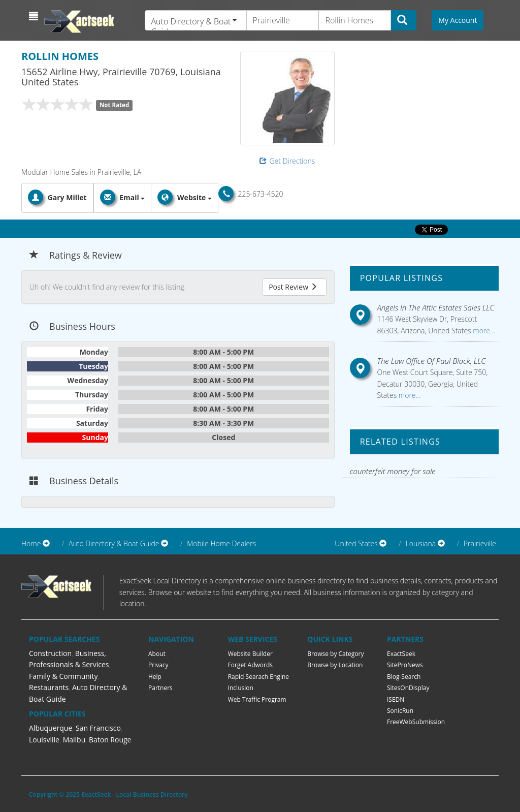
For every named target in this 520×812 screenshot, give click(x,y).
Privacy (158, 665)
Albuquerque (51, 728)
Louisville (44, 740)
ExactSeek (401, 654)
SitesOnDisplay (408, 688)
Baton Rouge (110, 740)
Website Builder (250, 654)
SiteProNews (405, 665)
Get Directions (287, 161)
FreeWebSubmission (416, 722)
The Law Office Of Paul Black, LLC (432, 361)
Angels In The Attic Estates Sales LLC (436, 307)
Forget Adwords (250, 665)
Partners (160, 688)
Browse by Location (335, 665)
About (157, 654)
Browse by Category (335, 654)
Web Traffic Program (257, 699)
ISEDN (396, 699)
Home (31, 543)
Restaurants (49, 687)
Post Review (293, 287)
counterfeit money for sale (393, 471)
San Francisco (98, 728)
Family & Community (63, 676)
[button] (35, 16)
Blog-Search (404, 677)
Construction (50, 653)
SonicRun (400, 711)
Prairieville (480, 543)
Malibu (74, 740)
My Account (458, 20)
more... (483, 331)
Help (155, 677)
